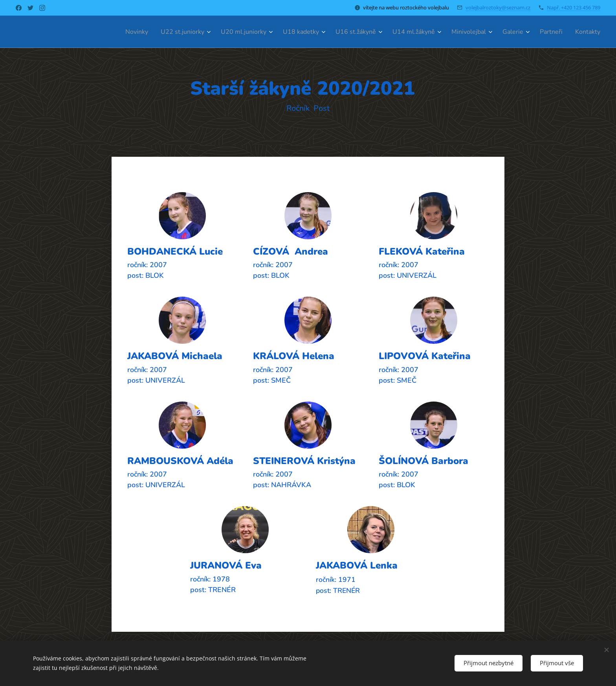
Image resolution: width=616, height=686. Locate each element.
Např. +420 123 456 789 (574, 7)
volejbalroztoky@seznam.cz (498, 7)
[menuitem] (106, 32)
